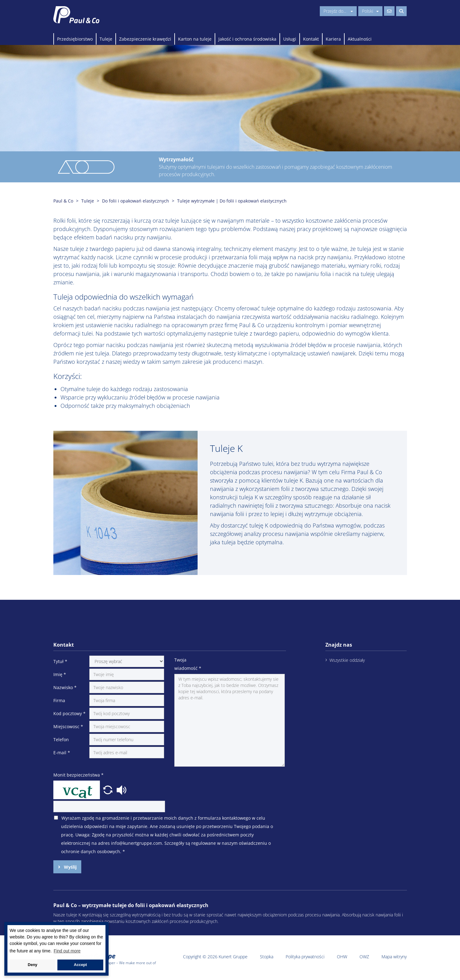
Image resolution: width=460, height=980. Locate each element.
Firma (59, 700)
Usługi (290, 39)
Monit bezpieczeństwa (78, 775)
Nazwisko (65, 687)
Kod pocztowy (69, 713)
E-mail (62, 753)
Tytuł (60, 661)
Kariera (333, 39)
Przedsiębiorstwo (75, 39)
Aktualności (360, 39)
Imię (60, 674)
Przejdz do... (338, 11)
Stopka (267, 957)
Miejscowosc (68, 726)
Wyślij (70, 867)
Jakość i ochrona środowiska (247, 39)
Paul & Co (63, 201)
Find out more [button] (67, 951)
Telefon (61, 739)
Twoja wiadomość (188, 664)
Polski (370, 11)
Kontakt (311, 39)
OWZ (364, 957)
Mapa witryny (394, 957)
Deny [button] (33, 965)
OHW (342, 957)
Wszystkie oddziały (347, 660)
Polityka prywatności (305, 957)
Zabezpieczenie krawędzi (145, 39)
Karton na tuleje (195, 39)
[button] (109, 789)
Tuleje (106, 39)
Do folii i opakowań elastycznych (136, 201)
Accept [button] (80, 965)
